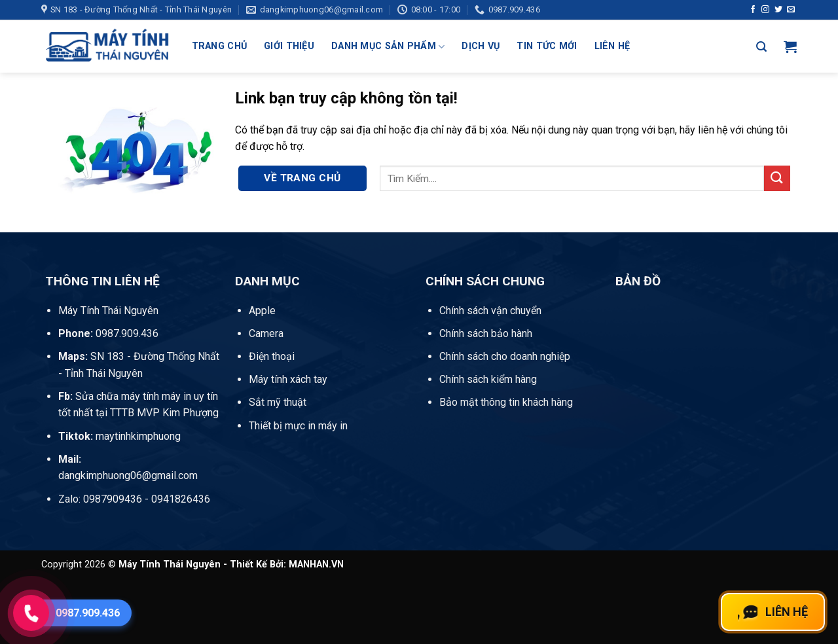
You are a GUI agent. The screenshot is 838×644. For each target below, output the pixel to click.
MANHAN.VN (316, 564)
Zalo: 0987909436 (100, 499)
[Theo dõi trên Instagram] (765, 10)
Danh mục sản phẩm (388, 47)
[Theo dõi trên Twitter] (778, 10)
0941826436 (181, 499)
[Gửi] (777, 178)
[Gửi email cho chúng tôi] (791, 10)
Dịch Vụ (481, 46)
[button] (761, 47)
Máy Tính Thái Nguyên (108, 311)
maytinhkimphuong (119, 436)
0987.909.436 (108, 333)
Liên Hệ (612, 46)
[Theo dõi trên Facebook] (753, 10)
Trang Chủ (220, 46)
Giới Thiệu (289, 46)
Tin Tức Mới (547, 46)
